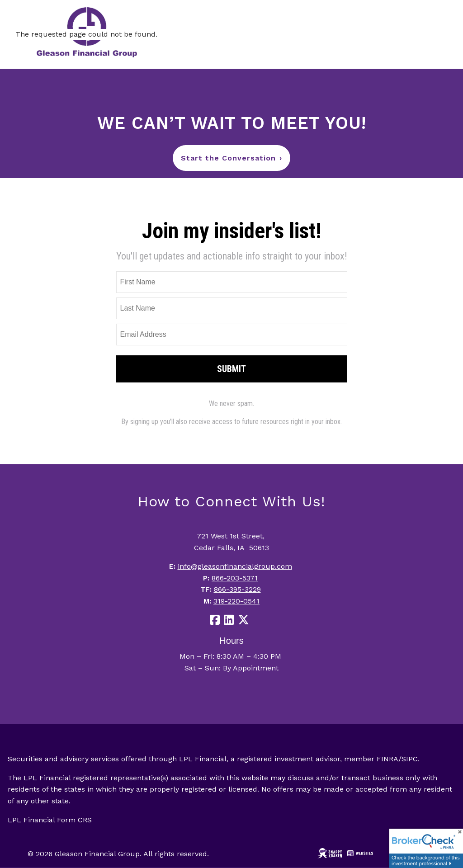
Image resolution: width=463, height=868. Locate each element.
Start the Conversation (231, 158)
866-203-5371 (235, 578)
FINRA (387, 759)
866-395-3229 (237, 589)
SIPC (410, 759)
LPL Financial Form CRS (50, 820)
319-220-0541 (236, 601)
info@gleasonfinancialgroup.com (235, 566)
